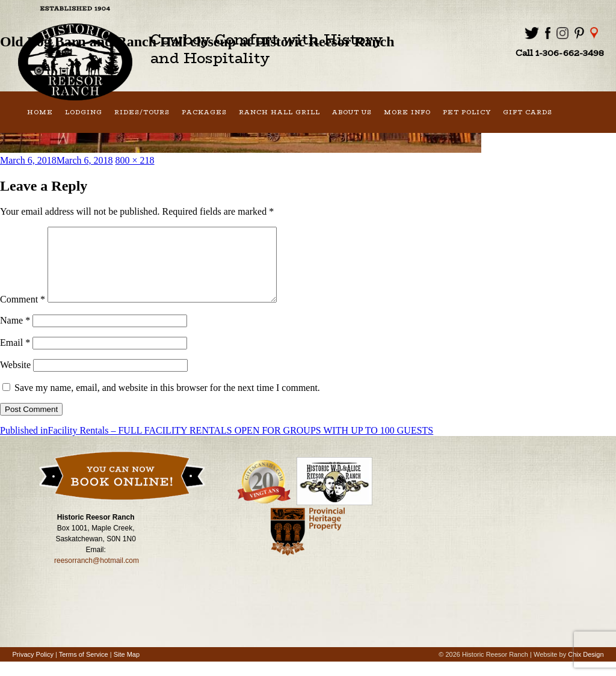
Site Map (127, 669)
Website (15, 379)
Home (40, 112)
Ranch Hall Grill (279, 112)
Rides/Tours (142, 112)
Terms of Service (84, 669)
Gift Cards (528, 112)
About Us (352, 112)
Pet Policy (467, 112)
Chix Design (586, 669)
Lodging (84, 112)
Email (15, 357)
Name (15, 335)
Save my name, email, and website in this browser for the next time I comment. (167, 402)
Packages (204, 112)
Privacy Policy (32, 669)
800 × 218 (135, 160)
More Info (407, 112)
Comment (23, 314)
